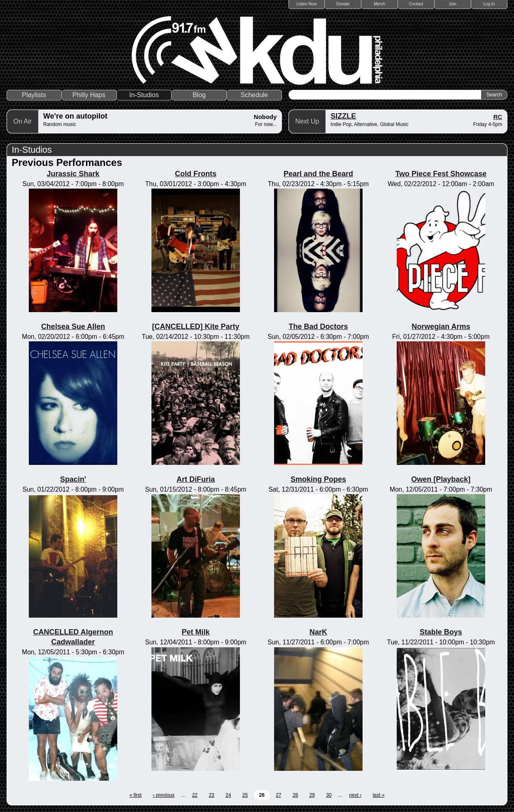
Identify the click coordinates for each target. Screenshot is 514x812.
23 (211, 795)
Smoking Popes (318, 479)
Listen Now (306, 4)
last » (379, 795)
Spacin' (73, 479)
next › (355, 795)
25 (245, 795)
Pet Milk (195, 632)
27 (278, 795)
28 (295, 795)
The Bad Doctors (318, 327)
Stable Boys (441, 632)
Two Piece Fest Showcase (441, 174)
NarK (318, 632)
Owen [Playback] (441, 479)
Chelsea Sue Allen (73, 327)
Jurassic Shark (73, 174)
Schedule (255, 95)
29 (312, 795)
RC (498, 117)
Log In (489, 4)
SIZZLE (343, 116)
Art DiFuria (196, 479)
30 (329, 795)
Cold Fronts (196, 174)
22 (195, 795)
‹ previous (164, 795)
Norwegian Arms (441, 327)
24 (228, 795)
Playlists (34, 95)
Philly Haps (89, 95)
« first (136, 795)
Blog (199, 95)
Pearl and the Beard (318, 174)
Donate (343, 4)
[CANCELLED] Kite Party (195, 327)
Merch (379, 4)
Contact (416, 4)
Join (452, 4)
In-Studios (144, 95)
